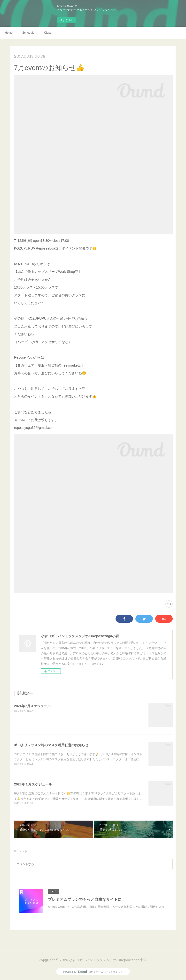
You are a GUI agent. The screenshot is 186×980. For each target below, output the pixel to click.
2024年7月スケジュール (32, 706)
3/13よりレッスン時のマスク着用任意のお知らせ (51, 745)
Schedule (28, 33)
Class (48, 33)
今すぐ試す (66, 20)
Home (9, 33)
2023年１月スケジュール (33, 784)
